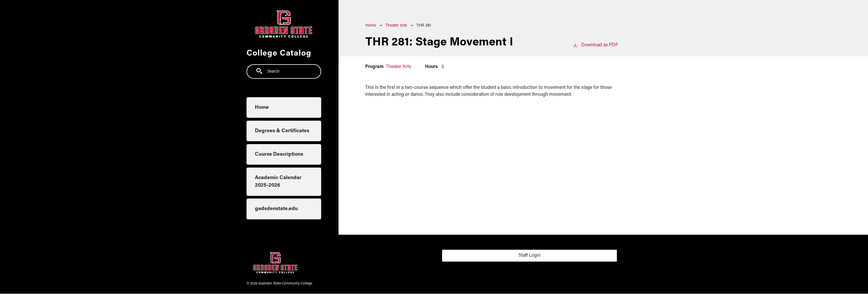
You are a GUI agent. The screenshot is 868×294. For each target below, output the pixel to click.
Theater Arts (396, 26)
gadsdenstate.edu (276, 209)
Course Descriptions (279, 154)
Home (262, 108)
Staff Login (529, 256)
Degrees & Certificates (282, 131)
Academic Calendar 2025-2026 (278, 182)
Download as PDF (595, 45)
